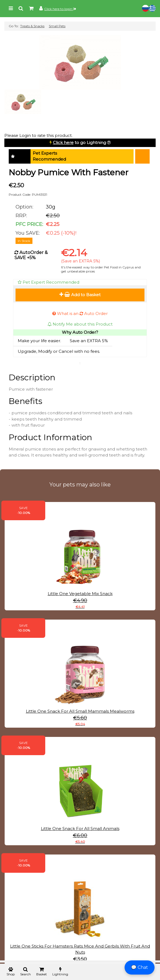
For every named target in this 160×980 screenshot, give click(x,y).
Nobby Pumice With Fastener (69, 172)
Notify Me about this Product (80, 324)
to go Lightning (79, 143)
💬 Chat (140, 967)
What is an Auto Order (80, 313)
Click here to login (60, 9)
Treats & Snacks (32, 26)
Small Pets (57, 26)
